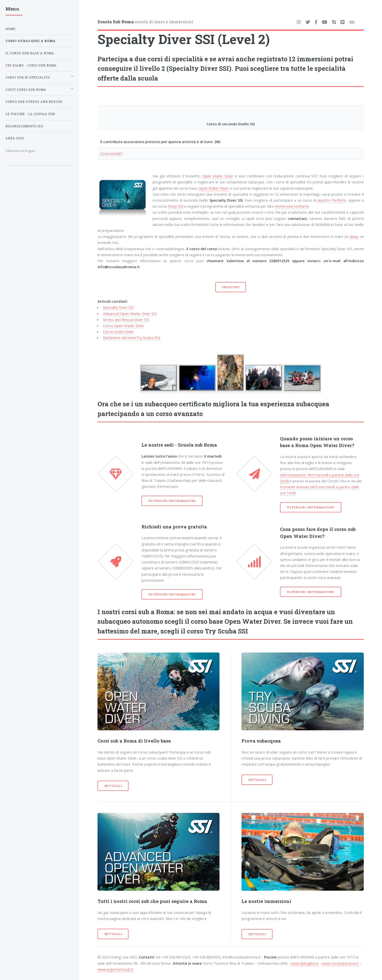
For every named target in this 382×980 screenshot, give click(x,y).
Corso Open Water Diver (124, 325)
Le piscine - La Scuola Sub (30, 114)
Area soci (15, 138)
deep (354, 236)
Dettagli (113, 786)
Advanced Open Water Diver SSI (130, 313)
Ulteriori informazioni (172, 501)
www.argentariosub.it (115, 969)
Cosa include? (111, 153)
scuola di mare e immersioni (145, 22)
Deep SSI (175, 206)
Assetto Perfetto (332, 200)
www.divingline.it (305, 963)
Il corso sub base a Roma (30, 53)
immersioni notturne (292, 206)
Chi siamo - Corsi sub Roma (31, 65)
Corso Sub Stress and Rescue (34, 102)
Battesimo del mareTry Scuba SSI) (132, 338)
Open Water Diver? (332, 445)
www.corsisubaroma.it (340, 963)
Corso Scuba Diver (118, 332)
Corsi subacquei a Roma (31, 41)
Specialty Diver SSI (118, 307)
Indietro (230, 287)
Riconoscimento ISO (24, 126)
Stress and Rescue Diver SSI (126, 319)
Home (10, 29)
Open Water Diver (218, 176)
